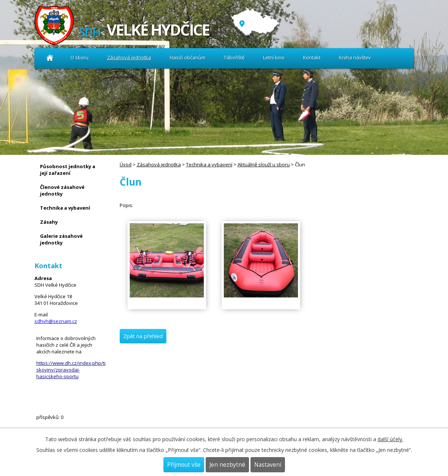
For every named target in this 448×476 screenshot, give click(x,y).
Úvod (50, 58)
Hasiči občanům (188, 57)
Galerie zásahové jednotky (61, 239)
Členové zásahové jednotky (62, 190)
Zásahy (49, 222)
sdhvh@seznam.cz (56, 321)
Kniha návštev (355, 57)
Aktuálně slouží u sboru (264, 164)
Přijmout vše (184, 465)
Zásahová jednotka (129, 57)
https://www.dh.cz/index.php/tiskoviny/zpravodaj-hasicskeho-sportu (71, 370)
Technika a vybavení (209, 164)
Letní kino (274, 57)
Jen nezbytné (227, 465)
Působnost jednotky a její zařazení (68, 170)
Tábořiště (234, 57)
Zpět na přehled (143, 336)
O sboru (79, 57)
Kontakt (312, 57)
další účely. (390, 439)
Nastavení (268, 465)
